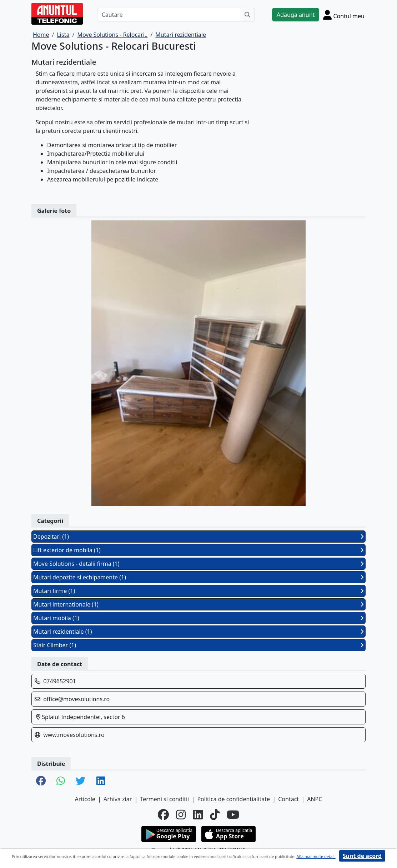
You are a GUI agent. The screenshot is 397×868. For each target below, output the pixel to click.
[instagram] (181, 815)
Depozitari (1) (198, 537)
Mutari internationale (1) (198, 604)
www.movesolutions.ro (74, 735)
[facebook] (163, 815)
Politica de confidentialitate (233, 799)
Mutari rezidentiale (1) (198, 632)
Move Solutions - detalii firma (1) (198, 564)
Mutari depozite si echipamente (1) (198, 577)
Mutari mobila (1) (198, 618)
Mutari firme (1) (198, 591)
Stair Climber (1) (198, 645)
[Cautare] (169, 15)
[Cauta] (247, 15)
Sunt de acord (362, 856)
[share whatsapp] (61, 781)
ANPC (315, 799)
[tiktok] (215, 815)
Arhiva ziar (118, 799)
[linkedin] (198, 815)
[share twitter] (81, 781)
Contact (288, 799)
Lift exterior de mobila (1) (198, 550)
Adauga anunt (296, 15)
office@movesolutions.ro (76, 699)
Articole (85, 799)
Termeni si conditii (164, 799)
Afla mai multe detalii (316, 856)
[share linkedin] (101, 781)
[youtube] (233, 815)
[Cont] (344, 15)
